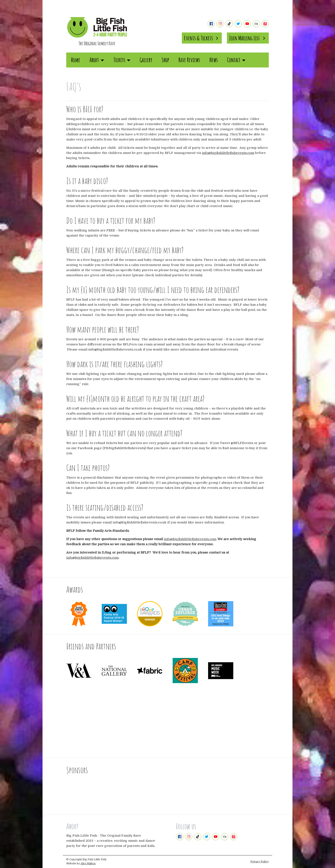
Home (76, 60)
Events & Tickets (202, 38)
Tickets (122, 60)
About (97, 60)
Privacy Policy (260, 862)
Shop (165, 60)
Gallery (146, 60)
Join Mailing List (248, 38)
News (214, 60)
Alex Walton (88, 864)
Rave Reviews (189, 60)
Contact (236, 60)
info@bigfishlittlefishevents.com (228, 153)
